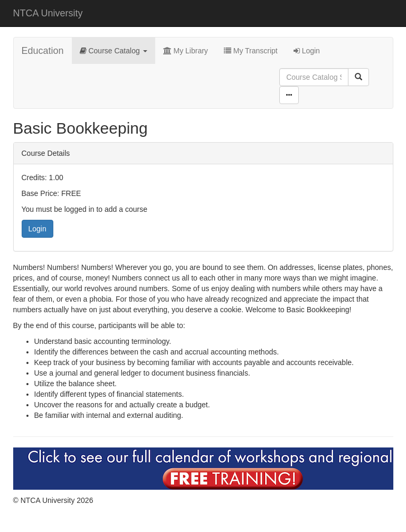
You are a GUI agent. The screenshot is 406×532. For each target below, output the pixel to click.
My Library (186, 51)
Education (43, 51)
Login (307, 51)
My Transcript (251, 51)
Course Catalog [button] (114, 51)
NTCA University (48, 13)
